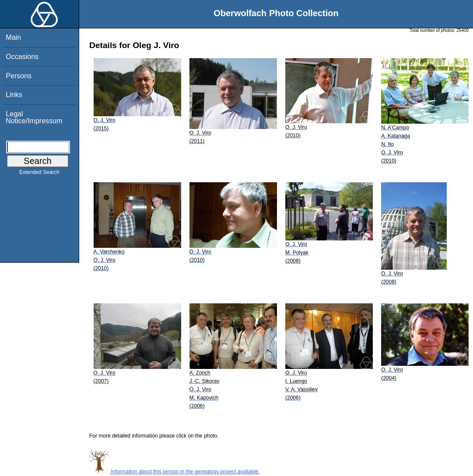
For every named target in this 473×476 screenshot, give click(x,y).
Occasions (22, 57)
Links (14, 95)
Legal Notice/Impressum (34, 117)
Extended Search (39, 174)
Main (13, 37)
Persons (19, 76)
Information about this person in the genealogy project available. (175, 472)
